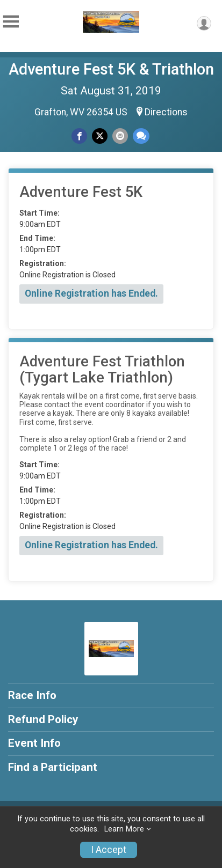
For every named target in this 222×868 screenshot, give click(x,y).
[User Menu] (204, 23)
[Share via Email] (120, 136)
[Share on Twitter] (100, 136)
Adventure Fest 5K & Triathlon (111, 69)
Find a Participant (53, 767)
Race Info (32, 695)
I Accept (109, 850)
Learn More (124, 829)
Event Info (34, 743)
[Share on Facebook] (79, 136)
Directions (166, 112)
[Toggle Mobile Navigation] (11, 22)
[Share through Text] (141, 136)
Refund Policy (43, 719)
